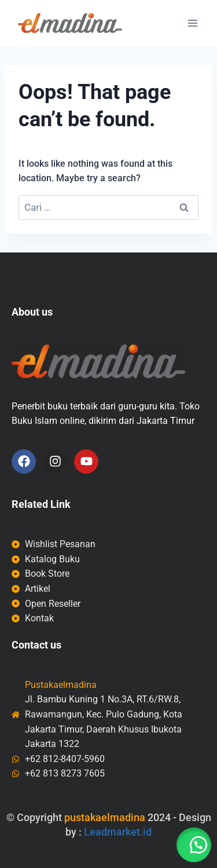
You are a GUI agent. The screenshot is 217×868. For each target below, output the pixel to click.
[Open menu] (192, 23)
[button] (194, 845)
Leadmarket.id (118, 832)
